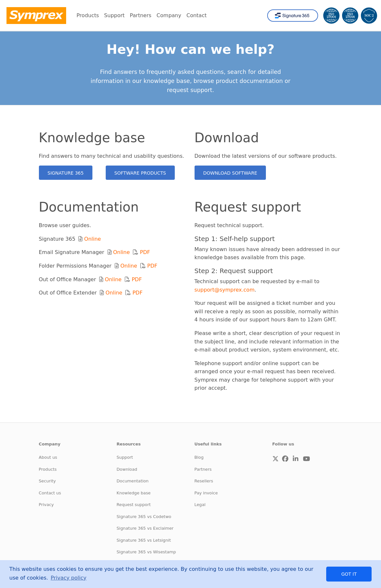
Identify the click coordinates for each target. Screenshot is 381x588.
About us (48, 457)
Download (127, 469)
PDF (145, 252)
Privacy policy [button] (68, 578)
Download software (230, 173)
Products (48, 469)
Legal (200, 505)
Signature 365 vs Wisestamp (146, 552)
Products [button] (88, 15)
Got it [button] (349, 574)
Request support (134, 505)
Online (93, 239)
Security (48, 481)
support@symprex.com (225, 290)
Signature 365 (66, 173)
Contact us (50, 493)
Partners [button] (140, 15)
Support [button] (114, 15)
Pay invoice (206, 493)
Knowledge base (134, 493)
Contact (196, 15)
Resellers (204, 481)
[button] (275, 459)
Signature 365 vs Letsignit (144, 540)
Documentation (133, 481)
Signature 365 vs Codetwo (144, 517)
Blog (199, 457)
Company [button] (169, 15)
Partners (203, 469)
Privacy (46, 505)
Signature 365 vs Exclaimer (145, 528)
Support (125, 457)
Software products (140, 173)
